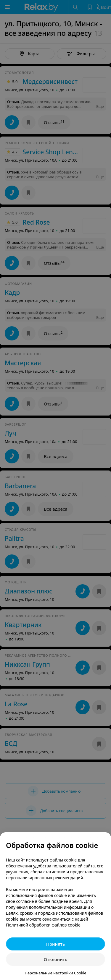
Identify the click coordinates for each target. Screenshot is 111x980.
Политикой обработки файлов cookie (43, 925)
